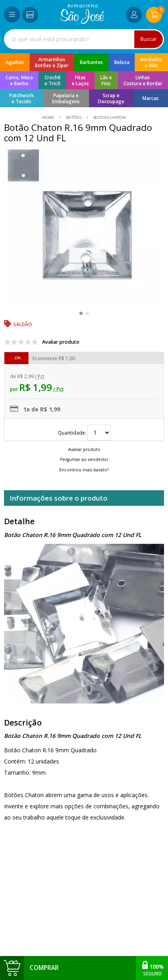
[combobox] (84, 39)
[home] (82, 22)
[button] (81, 313)
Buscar (149, 39)
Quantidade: (84, 433)
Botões (74, 117)
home (49, 117)
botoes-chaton (109, 117)
